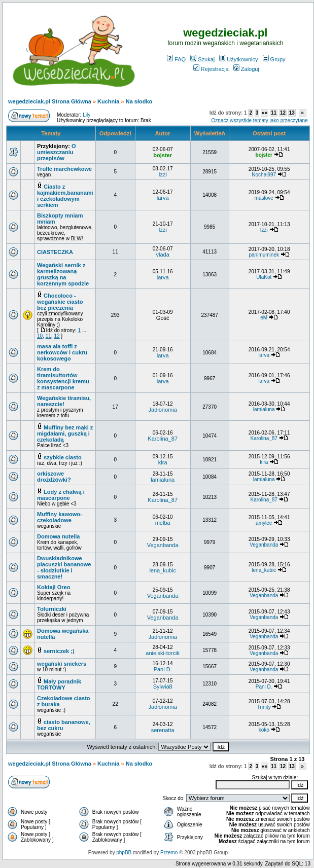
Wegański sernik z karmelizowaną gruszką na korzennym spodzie (63, 274)
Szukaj (202, 59)
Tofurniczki (52, 609)
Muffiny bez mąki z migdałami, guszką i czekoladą (65, 433)
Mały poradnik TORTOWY (59, 684)
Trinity (264, 707)
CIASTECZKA (55, 252)
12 (283, 113)
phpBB (124, 853)
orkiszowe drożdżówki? (54, 477)
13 (292, 113)
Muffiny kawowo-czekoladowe (60, 517)
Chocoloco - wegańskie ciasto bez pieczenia (60, 302)
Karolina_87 (163, 439)
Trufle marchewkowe (64, 169)
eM (264, 318)
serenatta (163, 730)
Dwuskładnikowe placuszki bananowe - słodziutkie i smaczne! (64, 567)
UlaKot (264, 277)
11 (274, 113)
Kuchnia (108, 101)
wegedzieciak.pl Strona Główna (50, 101)
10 (40, 336)
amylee (264, 523)
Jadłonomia (163, 410)
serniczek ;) (59, 651)
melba (163, 523)
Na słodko (139, 101)
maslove (264, 198)
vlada (163, 255)
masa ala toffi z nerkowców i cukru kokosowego (62, 352)
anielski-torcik (163, 653)
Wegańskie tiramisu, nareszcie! (64, 401)
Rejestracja (211, 69)
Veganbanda (163, 545)
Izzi (163, 174)
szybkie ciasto (63, 457)
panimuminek (264, 255)
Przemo (169, 853)
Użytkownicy (238, 59)
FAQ (176, 59)
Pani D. (163, 669)
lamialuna (264, 409)
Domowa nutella (58, 536)
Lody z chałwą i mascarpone (61, 495)
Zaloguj (246, 69)
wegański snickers (62, 664)
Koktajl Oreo (54, 587)
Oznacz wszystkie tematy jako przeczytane (260, 120)
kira (163, 462)
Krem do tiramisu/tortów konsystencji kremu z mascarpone (63, 378)
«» (265, 113)
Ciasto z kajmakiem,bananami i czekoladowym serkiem (65, 196)
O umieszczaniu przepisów (56, 152)
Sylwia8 (163, 686)
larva (163, 198)
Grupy (274, 59)
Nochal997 (264, 175)
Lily (86, 115)
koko (264, 730)
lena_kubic (163, 570)
